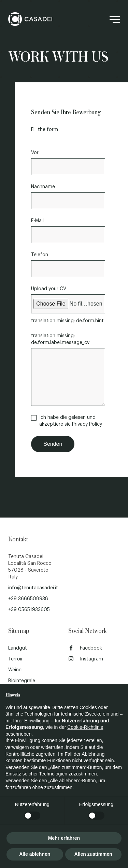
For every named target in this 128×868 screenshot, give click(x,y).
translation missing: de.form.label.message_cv (60, 339)
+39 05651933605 (29, 610)
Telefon (40, 255)
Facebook (85, 648)
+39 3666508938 (28, 599)
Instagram (86, 659)
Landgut (18, 648)
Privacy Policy (87, 424)
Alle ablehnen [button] (35, 854)
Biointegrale (22, 681)
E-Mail (37, 221)
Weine (15, 670)
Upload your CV (49, 289)
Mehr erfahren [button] (64, 838)
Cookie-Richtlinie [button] (85, 727)
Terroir (16, 659)
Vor (35, 153)
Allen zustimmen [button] (93, 854)
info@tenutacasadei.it (33, 588)
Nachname (43, 187)
